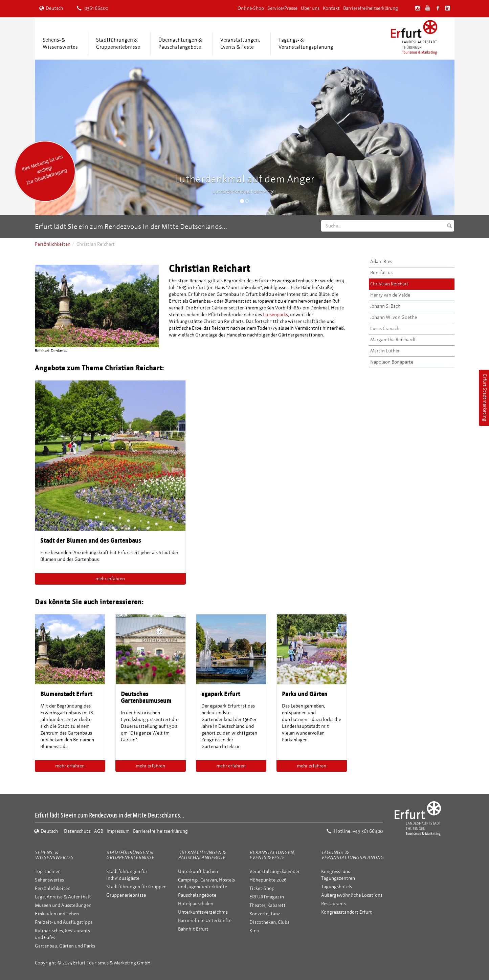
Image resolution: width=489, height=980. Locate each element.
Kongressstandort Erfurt (347, 912)
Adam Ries (381, 262)
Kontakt (331, 8)
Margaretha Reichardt (393, 340)
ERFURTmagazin (267, 897)
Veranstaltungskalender (274, 872)
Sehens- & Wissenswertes (54, 855)
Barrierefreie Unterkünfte (205, 921)
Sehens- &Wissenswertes (60, 43)
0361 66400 (93, 8)
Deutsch (51, 8)
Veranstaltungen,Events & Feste (240, 43)
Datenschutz (77, 831)
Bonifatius (381, 273)
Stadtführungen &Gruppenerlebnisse (118, 43)
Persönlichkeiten (53, 244)
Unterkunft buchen (198, 872)
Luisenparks (275, 315)
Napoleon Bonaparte (392, 362)
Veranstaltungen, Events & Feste (272, 855)
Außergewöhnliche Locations (352, 895)
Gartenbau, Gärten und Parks (65, 946)
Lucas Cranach (385, 329)
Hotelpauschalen (196, 904)
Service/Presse (282, 8)
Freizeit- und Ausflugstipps (64, 922)
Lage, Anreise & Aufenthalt (63, 897)
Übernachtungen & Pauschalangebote (202, 855)
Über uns (310, 8)
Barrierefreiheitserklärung (371, 8)
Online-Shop (251, 8)
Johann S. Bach (385, 306)
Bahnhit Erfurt (193, 929)
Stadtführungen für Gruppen (136, 887)
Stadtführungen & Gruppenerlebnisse (130, 855)
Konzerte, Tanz (265, 914)
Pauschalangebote (197, 895)
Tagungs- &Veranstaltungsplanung (306, 43)
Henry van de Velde (390, 295)
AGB (99, 831)
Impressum (118, 831)
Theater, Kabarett (268, 905)
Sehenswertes (49, 880)
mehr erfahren (110, 579)
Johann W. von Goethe (394, 317)
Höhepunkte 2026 (268, 880)
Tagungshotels (337, 887)
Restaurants (334, 904)
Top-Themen (48, 872)
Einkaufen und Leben (57, 914)
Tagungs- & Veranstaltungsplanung (352, 855)
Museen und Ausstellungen (63, 905)
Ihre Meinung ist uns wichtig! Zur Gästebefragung (44, 170)
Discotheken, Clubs (269, 922)
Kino (254, 931)
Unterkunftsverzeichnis (203, 912)
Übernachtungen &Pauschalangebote (180, 43)
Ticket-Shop (262, 888)
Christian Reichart (389, 284)
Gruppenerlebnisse (126, 895)
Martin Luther (385, 351)
